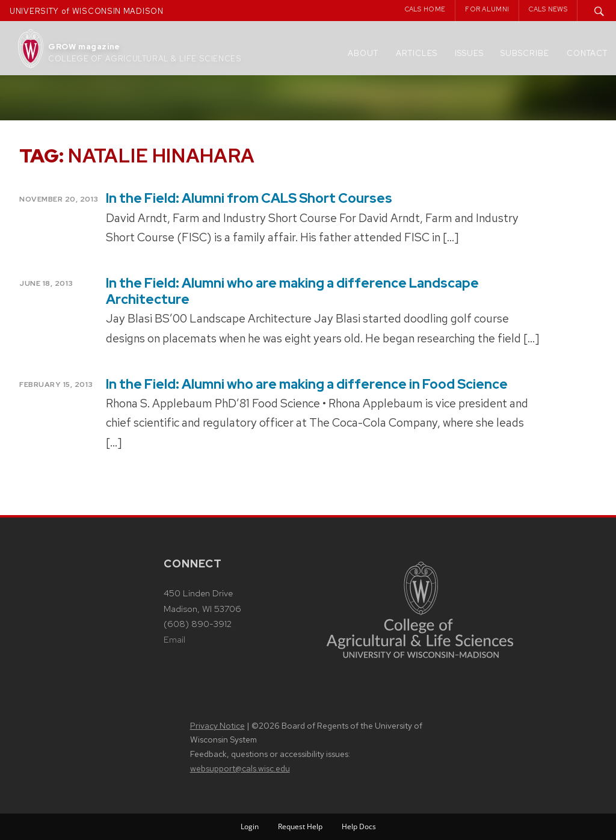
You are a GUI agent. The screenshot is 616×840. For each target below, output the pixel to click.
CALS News (548, 9)
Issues (469, 53)
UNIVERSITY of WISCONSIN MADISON (87, 11)
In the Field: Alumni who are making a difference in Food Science (307, 384)
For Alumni (487, 9)
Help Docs (359, 826)
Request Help (300, 826)
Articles (417, 53)
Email (174, 640)
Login (250, 826)
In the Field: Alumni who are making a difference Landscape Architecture (292, 291)
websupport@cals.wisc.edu (240, 768)
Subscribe (525, 53)
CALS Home (425, 9)
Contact (587, 53)
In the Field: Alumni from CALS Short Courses (249, 198)
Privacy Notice (217, 726)
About (363, 53)
